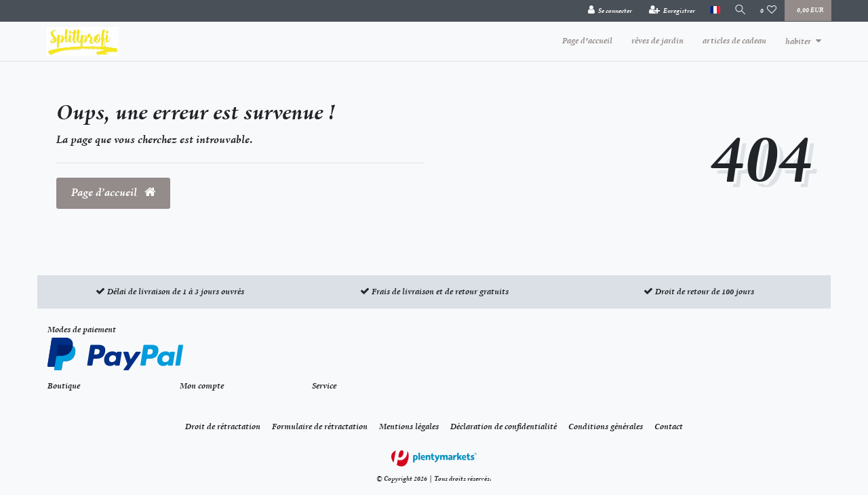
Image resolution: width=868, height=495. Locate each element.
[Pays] (712, 11)
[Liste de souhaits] (769, 11)
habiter (798, 41)
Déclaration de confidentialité (504, 427)
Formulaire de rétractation (320, 427)
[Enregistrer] (670, 11)
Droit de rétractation (223, 427)
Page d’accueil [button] (113, 193)
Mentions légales (409, 427)
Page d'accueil (587, 41)
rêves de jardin (657, 41)
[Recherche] (739, 11)
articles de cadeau (734, 41)
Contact (669, 427)
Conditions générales (606, 427)
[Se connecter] (608, 11)
